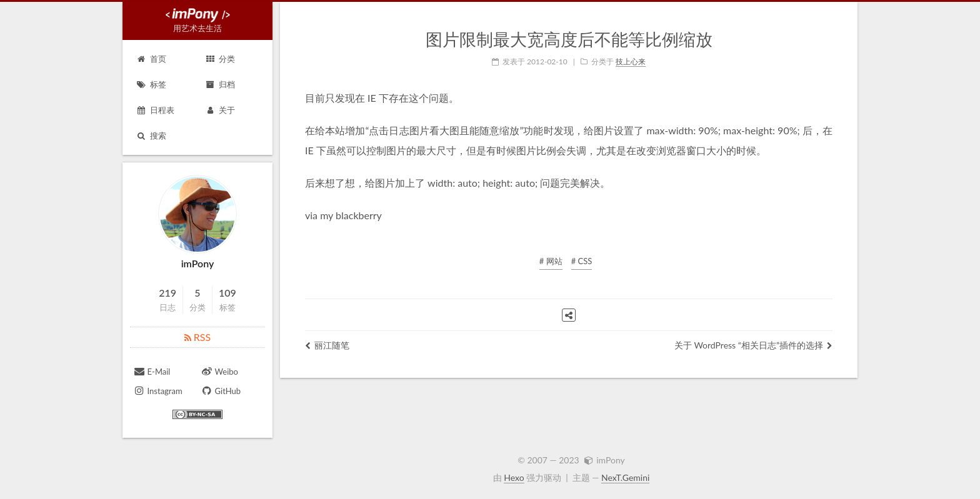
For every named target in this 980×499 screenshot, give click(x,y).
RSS (197, 337)
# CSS (582, 261)
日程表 (155, 110)
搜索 (151, 136)
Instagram (158, 391)
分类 (220, 59)
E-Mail (152, 371)
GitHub (221, 391)
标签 (151, 84)
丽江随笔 (327, 345)
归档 (220, 84)
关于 (220, 110)
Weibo (219, 371)
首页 (151, 59)
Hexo (514, 477)
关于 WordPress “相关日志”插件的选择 (753, 345)
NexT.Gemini (625, 477)
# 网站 (551, 261)
